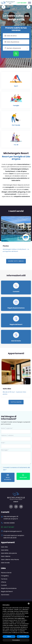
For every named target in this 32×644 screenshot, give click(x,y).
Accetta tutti (23, 636)
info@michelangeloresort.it (13, 531)
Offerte (4, 582)
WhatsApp (23, 476)
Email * (3, 443)
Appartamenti (8, 542)
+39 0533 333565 (9, 523)
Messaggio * (5, 450)
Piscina (6, 246)
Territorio (4, 579)
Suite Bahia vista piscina (9, 553)
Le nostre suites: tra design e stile (16, 18)
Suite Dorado (5, 563)
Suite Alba (7, 389)
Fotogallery (5, 576)
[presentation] (4, 7)
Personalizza (16, 640)
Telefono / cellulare (7, 435)
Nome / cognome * (7, 428)
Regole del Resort (16, 324)
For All (16, 145)
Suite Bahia (5, 550)
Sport (16, 86)
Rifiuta (9, 636)
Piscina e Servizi (6, 573)
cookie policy (21, 618)
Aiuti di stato (16, 341)
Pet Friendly (16, 125)
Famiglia (16, 106)
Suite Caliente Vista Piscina (10, 560)
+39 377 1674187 (9, 527)
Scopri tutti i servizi (16, 261)
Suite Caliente (6, 556)
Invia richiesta (8, 477)
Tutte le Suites (16, 402)
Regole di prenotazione (16, 308)
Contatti (16, 292)
